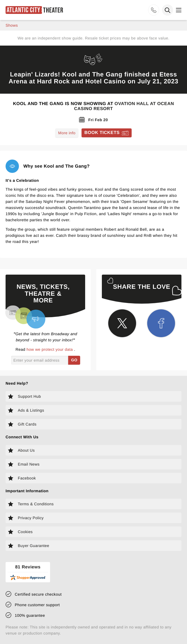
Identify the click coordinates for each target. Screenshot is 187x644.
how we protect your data (50, 349)
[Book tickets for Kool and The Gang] (107, 133)
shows (12, 25)
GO (74, 360)
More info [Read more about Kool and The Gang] (67, 133)
